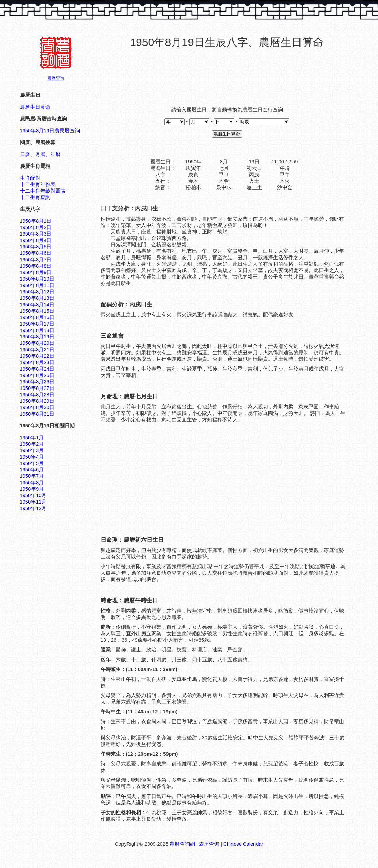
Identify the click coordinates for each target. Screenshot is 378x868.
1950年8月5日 (36, 247)
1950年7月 (32, 476)
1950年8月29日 (37, 401)
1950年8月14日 (37, 305)
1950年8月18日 (37, 330)
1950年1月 (32, 438)
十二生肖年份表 (38, 184)
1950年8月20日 (37, 343)
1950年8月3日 (36, 234)
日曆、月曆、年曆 (40, 154)
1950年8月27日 (37, 388)
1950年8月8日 (36, 266)
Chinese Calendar (243, 844)
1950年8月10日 (37, 279)
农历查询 (209, 844)
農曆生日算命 (35, 107)
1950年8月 (32, 483)
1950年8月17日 (37, 324)
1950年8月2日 (36, 227)
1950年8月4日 (36, 240)
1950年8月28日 (37, 395)
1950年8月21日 (37, 350)
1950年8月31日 (37, 414)
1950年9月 (32, 489)
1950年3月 (32, 450)
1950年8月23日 (37, 362)
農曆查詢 (56, 78)
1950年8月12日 (37, 292)
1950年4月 (32, 457)
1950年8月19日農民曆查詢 (50, 131)
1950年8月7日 (36, 260)
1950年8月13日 (37, 298)
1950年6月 (32, 470)
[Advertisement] (227, 74)
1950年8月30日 (37, 407)
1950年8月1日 (36, 221)
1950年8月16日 (37, 317)
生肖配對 (30, 178)
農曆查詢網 (182, 844)
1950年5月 (32, 463)
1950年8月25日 (37, 375)
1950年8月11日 (37, 285)
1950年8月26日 (37, 382)
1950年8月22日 (37, 356)
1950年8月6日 (36, 253)
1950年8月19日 (37, 337)
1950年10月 (33, 495)
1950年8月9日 (36, 272)
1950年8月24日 (37, 369)
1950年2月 (32, 444)
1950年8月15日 (37, 311)
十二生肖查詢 (35, 197)
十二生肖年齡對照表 (43, 191)
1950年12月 (33, 508)
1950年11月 (33, 502)
